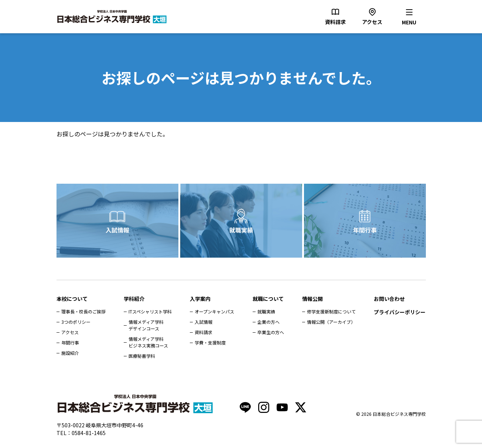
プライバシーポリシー (400, 312)
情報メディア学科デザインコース (146, 325)
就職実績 (241, 230)
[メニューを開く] (409, 17)
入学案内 (200, 299)
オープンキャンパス (214, 311)
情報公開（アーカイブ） (331, 322)
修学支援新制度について (331, 311)
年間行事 (365, 230)
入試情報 (117, 230)
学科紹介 (134, 299)
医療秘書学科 (142, 356)
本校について (72, 299)
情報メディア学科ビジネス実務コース (148, 342)
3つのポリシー (76, 322)
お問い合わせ (389, 299)
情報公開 (312, 299)
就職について (268, 299)
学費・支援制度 (210, 342)
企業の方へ (269, 322)
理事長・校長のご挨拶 (83, 311)
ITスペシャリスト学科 (150, 311)
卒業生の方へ (271, 332)
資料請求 (204, 332)
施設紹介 (70, 353)
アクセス (70, 332)
